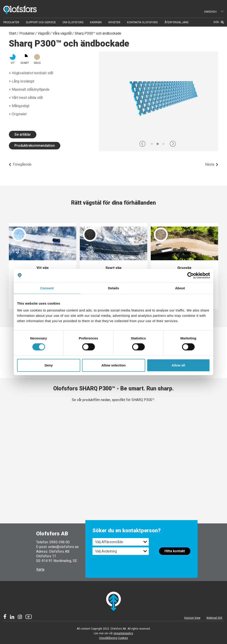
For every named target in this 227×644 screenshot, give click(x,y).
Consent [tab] (47, 288)
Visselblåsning (108, 638)
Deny (49, 365)
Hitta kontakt (175, 551)
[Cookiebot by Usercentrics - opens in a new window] (191, 275)
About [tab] (180, 288)
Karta (40, 569)
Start (13, 33)
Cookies (123, 638)
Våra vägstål (62, 33)
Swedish (214, 12)
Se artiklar (23, 134)
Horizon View (192, 618)
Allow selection (113, 365)
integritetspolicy (123, 633)
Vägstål (44, 33)
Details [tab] (113, 288)
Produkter (27, 33)
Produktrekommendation (35, 146)
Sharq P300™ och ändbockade (98, 33)
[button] (142, 144)
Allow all (178, 365)
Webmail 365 (214, 618)
